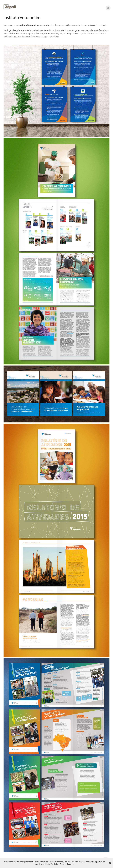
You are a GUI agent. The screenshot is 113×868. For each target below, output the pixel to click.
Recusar (70, 864)
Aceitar (63, 864)
